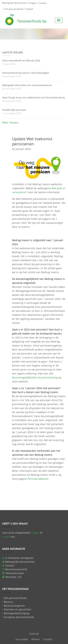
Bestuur (9, 602)
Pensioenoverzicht (16, 569)
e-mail (6, 537)
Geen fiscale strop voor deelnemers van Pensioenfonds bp (34, 97)
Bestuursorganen (14, 606)
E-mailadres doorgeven (20, 558)
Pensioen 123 (13, 577)
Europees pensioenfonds (19, 617)
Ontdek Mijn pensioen (14, 110)
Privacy (36, 639)
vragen (35, 533)
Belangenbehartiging (17, 613)
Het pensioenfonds (14, 9)
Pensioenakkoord (38, 479)
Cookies (48, 639)
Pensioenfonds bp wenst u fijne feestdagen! (26, 73)
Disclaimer (22, 639)
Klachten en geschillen (18, 609)
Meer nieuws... (11, 122)
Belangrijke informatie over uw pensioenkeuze (27, 85)
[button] (59, 20)
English (30, 9)
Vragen (33, 3)
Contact (43, 3)
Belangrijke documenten (15, 3)
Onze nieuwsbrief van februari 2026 (21, 60)
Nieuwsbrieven (15, 573)
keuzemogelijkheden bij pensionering (35, 377)
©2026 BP (34, 634)
